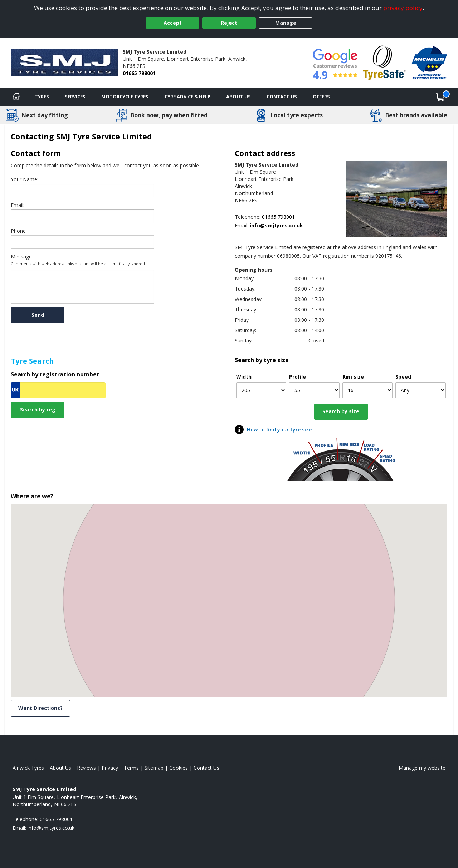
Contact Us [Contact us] (282, 97)
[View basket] (440, 97)
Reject (229, 23)
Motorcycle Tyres (125, 97)
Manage (286, 23)
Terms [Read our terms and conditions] (131, 768)
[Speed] (421, 390)
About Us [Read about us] (60, 768)
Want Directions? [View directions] (40, 708)
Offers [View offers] (321, 97)
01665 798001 (139, 73)
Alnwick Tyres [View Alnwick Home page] (28, 768)
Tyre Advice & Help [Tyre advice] (187, 97)
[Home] (16, 97)
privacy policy (403, 8)
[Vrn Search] (58, 390)
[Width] (261, 390)
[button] (229, 594)
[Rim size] (368, 390)
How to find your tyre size (279, 430)
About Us (238, 97)
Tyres (42, 97)
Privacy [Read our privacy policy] (110, 768)
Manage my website (422, 768)
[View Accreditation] (384, 62)
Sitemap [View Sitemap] (154, 768)
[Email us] (268, 225)
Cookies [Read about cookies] (179, 768)
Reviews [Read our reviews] (86, 768)
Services (75, 97)
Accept (173, 23)
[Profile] (314, 390)
